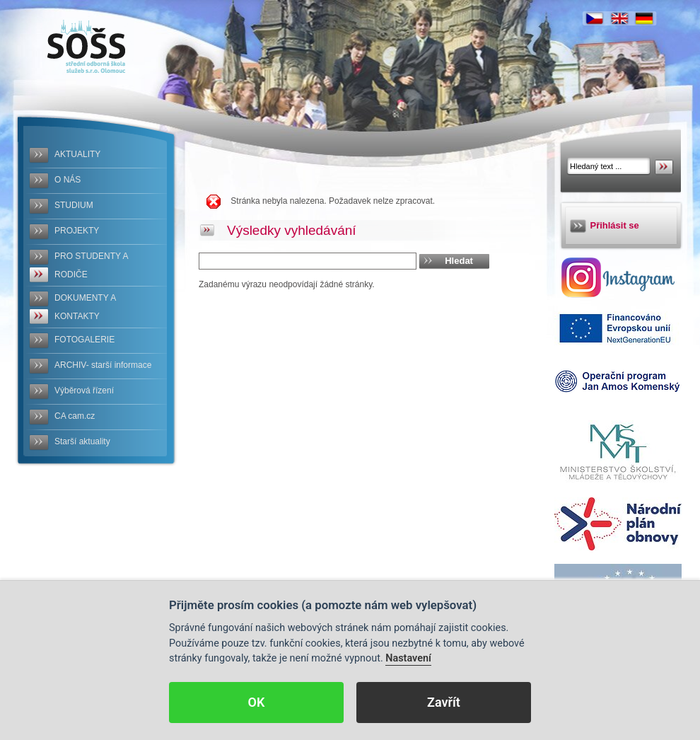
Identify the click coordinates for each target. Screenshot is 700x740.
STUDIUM (74, 205)
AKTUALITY (77, 154)
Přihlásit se (615, 225)
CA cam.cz (75, 416)
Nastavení (408, 658)
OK (257, 702)
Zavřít (444, 702)
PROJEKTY (77, 231)
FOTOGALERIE (84, 340)
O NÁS (68, 180)
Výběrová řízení (84, 391)
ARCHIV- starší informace (103, 365)
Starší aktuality (82, 441)
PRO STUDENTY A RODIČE (91, 265)
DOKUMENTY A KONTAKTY (85, 307)
